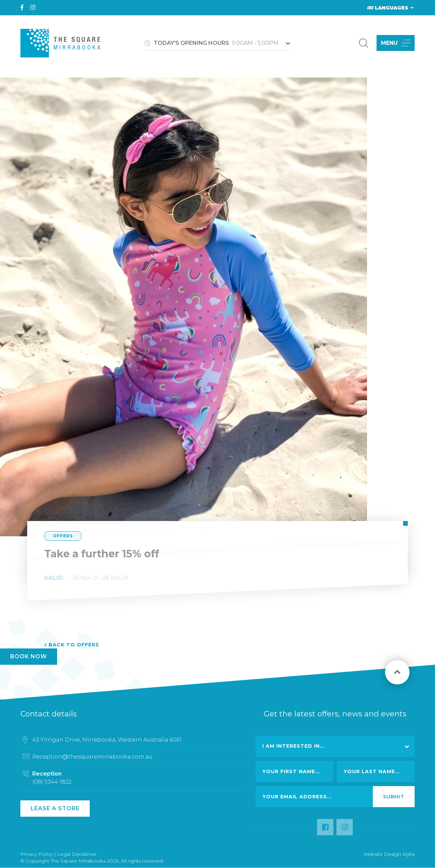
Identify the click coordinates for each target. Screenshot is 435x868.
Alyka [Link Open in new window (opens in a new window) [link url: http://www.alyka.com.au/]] (408, 854)
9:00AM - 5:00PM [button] (216, 43)
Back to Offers (74, 645)
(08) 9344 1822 (52, 785)
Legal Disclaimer (77, 854)
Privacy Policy (37, 854)
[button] (363, 43)
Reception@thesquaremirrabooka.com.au (92, 760)
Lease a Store (55, 808)
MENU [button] (396, 43)
